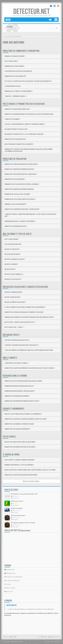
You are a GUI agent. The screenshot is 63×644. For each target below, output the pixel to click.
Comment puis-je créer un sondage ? (15, 179)
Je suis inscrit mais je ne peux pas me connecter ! (18, 71)
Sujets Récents (9, 570)
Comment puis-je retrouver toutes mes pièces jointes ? (20, 447)
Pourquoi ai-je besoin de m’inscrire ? (15, 56)
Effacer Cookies (10, 588)
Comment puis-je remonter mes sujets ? (16, 226)
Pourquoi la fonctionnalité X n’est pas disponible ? (19, 465)
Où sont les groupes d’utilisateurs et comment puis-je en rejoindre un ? (25, 307)
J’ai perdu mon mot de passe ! (13, 86)
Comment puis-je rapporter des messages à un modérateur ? (22, 209)
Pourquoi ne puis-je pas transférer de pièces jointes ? (20, 199)
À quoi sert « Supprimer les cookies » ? (16, 96)
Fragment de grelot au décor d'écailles (23, 523)
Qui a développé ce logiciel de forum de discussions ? (20, 460)
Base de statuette (17, 508)
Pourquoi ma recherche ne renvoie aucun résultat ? (19, 386)
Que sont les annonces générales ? (15, 259)
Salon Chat (9, 592)
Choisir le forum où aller (31, 481)
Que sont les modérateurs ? (13, 297)
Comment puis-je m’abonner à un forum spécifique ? (19, 424)
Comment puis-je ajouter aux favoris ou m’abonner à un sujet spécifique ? (26, 419)
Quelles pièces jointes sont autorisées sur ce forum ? (20, 442)
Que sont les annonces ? (11, 264)
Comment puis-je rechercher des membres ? (17, 396)
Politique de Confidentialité (13, 577)
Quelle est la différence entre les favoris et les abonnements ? (23, 414)
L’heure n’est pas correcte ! (12, 119)
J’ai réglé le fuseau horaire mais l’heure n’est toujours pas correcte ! (25, 124)
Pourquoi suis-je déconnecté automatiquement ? (19, 91)
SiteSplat (50, 637)
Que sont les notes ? (10, 269)
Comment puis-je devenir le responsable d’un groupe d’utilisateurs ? (24, 312)
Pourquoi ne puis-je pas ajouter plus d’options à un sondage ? (22, 184)
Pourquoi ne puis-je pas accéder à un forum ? (17, 194)
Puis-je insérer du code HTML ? (13, 244)
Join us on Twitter (17, 530)
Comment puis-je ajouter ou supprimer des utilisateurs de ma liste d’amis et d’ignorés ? (30, 368)
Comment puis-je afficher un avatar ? (15, 139)
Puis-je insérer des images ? (13, 254)
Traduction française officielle (10, 641)
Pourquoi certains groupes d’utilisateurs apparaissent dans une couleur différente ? (29, 317)
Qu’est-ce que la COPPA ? (11, 61)
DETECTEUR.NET (31, 12)
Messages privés (10, 573)
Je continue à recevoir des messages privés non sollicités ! (22, 345)
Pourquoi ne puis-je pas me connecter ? (15, 76)
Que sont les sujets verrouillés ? (14, 274)
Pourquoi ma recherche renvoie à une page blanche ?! (20, 391)
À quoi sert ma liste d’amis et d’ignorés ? (16, 363)
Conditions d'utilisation (12, 581)
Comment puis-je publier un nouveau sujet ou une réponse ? (21, 164)
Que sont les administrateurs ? (13, 292)
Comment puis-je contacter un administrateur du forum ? (21, 475)
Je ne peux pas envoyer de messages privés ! (17, 340)
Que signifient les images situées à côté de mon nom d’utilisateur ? (24, 134)
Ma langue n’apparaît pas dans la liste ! (16, 129)
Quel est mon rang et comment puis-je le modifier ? (19, 144)
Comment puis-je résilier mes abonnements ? (17, 429)
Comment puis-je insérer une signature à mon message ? (21, 174)
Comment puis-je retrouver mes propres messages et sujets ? (22, 401)
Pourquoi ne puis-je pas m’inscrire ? (14, 66)
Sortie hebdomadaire (18, 516)
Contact (8, 584)
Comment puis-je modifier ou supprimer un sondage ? (19, 189)
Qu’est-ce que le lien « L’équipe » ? (14, 327)
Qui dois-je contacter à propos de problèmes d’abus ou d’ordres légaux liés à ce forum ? (30, 470)
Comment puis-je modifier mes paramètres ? (17, 109)
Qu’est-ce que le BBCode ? (12, 239)
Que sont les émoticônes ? (12, 249)
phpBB (11, 637)
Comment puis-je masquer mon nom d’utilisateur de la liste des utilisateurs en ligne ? (29, 114)
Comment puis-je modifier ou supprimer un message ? (19, 169)
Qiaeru (20, 641)
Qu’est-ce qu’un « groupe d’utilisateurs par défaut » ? (20, 322)
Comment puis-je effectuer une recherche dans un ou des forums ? (23, 381)
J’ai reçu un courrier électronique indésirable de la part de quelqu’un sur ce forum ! (29, 350)
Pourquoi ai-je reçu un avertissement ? (16, 204)
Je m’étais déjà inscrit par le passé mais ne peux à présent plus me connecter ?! (28, 81)
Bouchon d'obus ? (17, 501)
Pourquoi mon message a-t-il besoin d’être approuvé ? (20, 221)
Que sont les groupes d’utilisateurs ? (15, 302)
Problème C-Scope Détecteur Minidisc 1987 (24, 494)
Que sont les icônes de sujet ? (13, 279)
